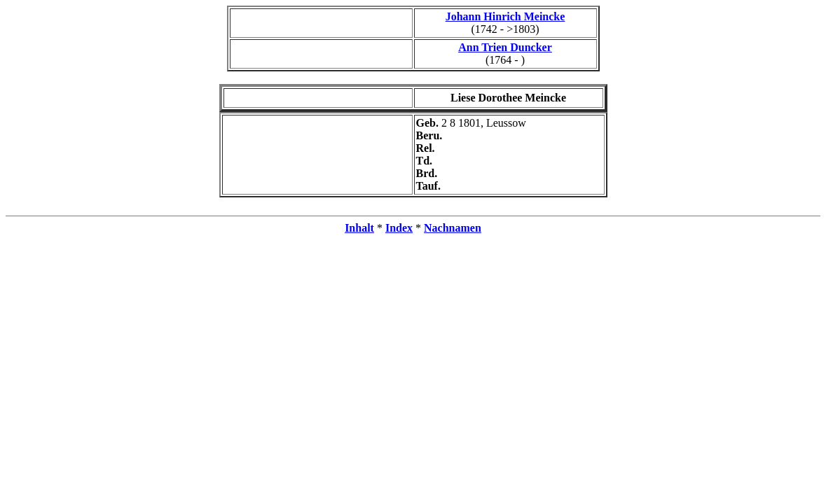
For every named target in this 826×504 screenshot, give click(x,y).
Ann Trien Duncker (505, 47)
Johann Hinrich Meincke (505, 16)
